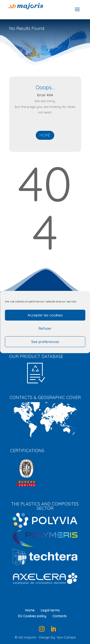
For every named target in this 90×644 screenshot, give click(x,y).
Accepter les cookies (45, 315)
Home (45, 135)
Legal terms (50, 610)
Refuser (45, 328)
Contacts (60, 616)
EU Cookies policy (32, 616)
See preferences (45, 342)
